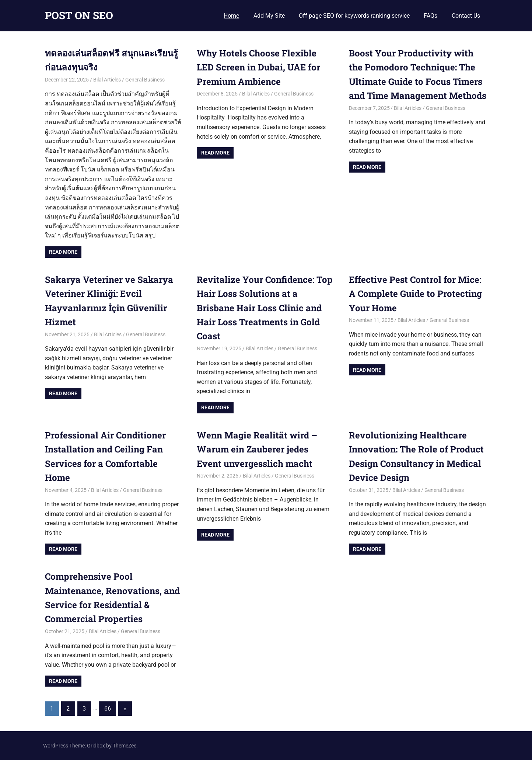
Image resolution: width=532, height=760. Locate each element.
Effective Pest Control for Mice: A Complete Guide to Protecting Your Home (415, 294)
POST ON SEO (79, 15)
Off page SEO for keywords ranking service (354, 16)
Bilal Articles (107, 80)
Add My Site (269, 16)
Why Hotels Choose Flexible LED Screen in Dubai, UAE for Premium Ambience (258, 67)
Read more (63, 252)
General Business (145, 80)
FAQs (430, 16)
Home (231, 16)
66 (108, 709)
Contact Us (466, 16)
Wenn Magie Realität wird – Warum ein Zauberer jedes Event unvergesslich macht (257, 449)
